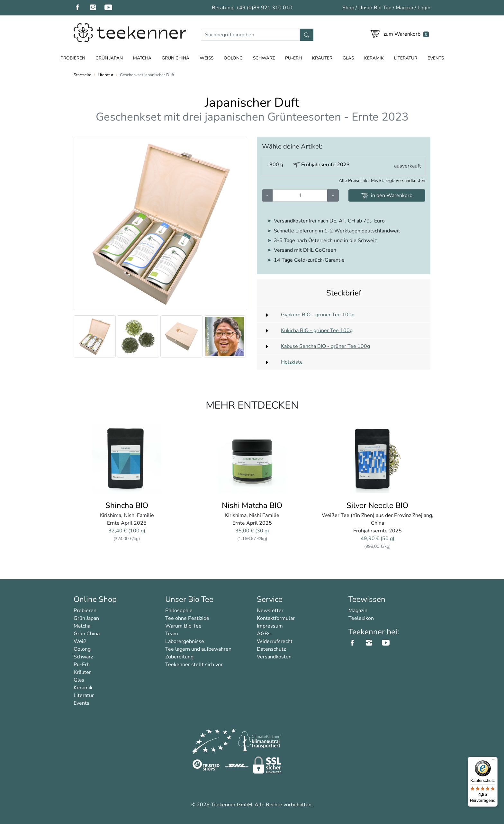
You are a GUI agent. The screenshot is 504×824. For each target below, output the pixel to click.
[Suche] (250, 35)
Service (270, 599)
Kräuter (322, 58)
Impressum (270, 626)
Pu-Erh (293, 58)
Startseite (82, 75)
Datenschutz (271, 649)
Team (172, 634)
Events (436, 58)
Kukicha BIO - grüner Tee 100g (317, 331)
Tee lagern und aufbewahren (198, 649)
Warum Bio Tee (183, 626)
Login (424, 8)
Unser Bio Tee (375, 8)
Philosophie (179, 611)
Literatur (406, 58)
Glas (348, 58)
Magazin (405, 8)
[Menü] (494, 761)
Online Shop (95, 599)
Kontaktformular (276, 618)
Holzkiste (292, 362)
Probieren (73, 58)
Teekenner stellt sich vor (194, 665)
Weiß (207, 58)
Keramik (374, 58)
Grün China (175, 58)
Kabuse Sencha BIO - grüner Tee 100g (325, 346)
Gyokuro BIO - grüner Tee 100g (318, 315)
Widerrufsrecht (275, 641)
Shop (348, 8)
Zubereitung (179, 657)
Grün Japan (109, 58)
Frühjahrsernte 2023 (321, 165)
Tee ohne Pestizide (187, 618)
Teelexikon (361, 618)
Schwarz (264, 58)
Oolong (233, 58)
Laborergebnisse (185, 641)
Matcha (142, 58)
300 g (276, 165)
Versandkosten (410, 181)
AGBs (264, 634)
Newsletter (270, 611)
